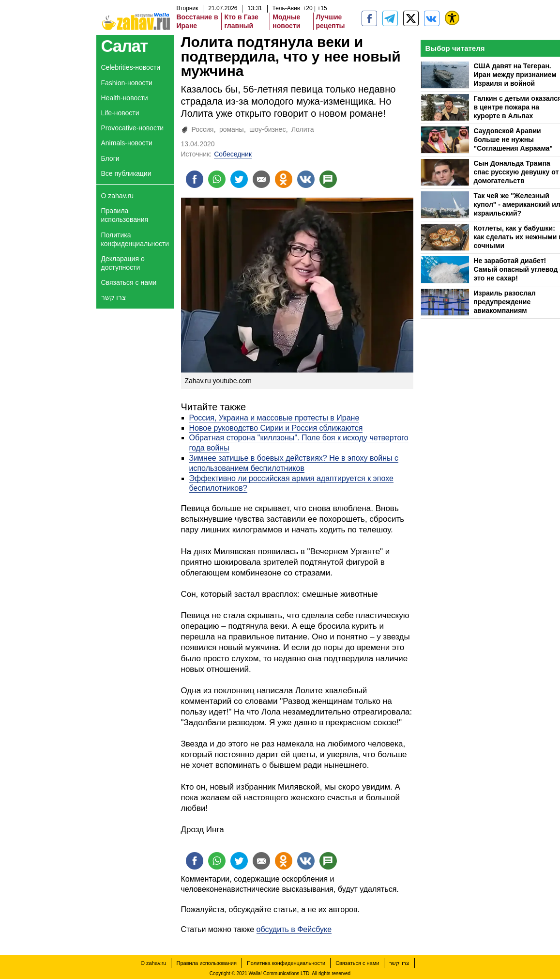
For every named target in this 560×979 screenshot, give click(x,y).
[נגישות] (452, 18)
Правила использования (125, 215)
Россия (203, 129)
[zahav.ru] (369, 18)
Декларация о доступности (123, 263)
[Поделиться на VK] (306, 179)
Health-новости (125, 98)
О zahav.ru (117, 196)
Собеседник (233, 154)
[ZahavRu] (411, 18)
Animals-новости (127, 143)
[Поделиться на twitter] (239, 179)
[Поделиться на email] (261, 179)
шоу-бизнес (267, 129)
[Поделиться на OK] (284, 179)
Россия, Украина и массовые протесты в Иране (274, 418)
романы (232, 129)
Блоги (110, 158)
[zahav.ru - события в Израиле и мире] (390, 18)
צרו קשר (114, 297)
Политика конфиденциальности (135, 239)
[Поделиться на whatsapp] (217, 179)
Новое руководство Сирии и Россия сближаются (276, 428)
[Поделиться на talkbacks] (328, 179)
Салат (125, 46)
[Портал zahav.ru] (432, 18)
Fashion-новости (127, 83)
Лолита (303, 129)
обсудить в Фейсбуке (294, 929)
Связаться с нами (129, 282)
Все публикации (126, 173)
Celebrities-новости (131, 67)
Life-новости (120, 113)
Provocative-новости (133, 128)
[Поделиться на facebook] (195, 179)
